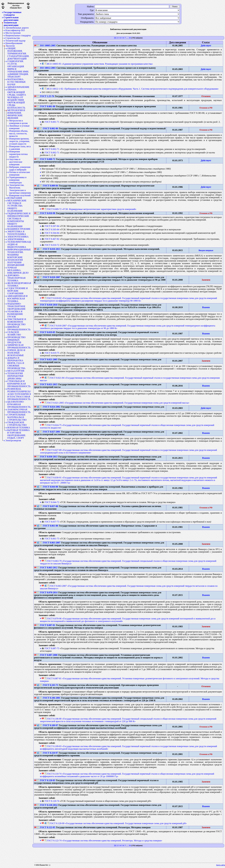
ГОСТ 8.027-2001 (50, 432)
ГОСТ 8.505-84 (50, 230)
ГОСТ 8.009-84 (49, 186)
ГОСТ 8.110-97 (49, 753)
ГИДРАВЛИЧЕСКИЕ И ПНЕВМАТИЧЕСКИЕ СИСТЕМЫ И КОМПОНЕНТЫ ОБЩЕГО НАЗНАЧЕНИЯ (19, 220)
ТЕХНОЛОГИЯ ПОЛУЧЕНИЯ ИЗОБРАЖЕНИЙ (16, 262)
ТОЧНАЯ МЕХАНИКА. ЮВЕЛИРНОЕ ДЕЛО (18, 270)
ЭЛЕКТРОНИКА (16, 239)
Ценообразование (14, 43)
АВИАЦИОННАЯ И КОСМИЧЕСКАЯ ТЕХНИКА (17, 299)
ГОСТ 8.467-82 (50, 239)
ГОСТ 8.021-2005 (47, 359)
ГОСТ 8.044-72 (50, 502)
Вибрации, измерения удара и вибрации (20, 168)
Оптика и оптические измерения (20, 173)
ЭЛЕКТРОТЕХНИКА (18, 237)
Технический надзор (15, 41)
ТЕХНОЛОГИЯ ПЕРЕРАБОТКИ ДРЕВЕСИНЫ (15, 376)
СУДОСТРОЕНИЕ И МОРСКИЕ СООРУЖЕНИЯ (18, 291)
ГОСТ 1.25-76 (45, 96)
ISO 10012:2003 (46, 68)
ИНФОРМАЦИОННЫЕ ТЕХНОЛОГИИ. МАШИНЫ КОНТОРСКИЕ (19, 253)
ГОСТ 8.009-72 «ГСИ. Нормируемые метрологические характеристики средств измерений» (90, 209)
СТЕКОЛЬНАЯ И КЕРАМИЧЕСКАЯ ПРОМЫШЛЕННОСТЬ (19, 384)
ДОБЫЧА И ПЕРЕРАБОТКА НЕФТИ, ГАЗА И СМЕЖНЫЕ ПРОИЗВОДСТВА (16, 363)
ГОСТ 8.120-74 (50, 801)
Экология (10, 46)
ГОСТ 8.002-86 (49, 128)
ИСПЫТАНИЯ (15, 198)
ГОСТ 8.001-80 (46, 106)
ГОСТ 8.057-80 (49, 506)
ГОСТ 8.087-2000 (47, 655)
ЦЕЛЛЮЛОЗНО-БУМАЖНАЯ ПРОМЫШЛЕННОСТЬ (19, 404)
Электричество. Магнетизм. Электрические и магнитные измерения (20, 189)
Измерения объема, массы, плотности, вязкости (19, 133)
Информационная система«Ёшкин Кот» (16, 6)
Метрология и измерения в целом (18, 122)
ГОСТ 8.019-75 (50, 353)
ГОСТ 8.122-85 (46, 827)
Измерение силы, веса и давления (20, 148)
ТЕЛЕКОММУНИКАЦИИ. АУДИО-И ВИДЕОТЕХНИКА (19, 244)
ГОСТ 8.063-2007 (50, 543)
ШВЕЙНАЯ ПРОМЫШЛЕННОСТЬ (19, 328)
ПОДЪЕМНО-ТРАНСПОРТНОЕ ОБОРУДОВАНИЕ (16, 306)
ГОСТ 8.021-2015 (47, 384)
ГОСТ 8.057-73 (50, 522)
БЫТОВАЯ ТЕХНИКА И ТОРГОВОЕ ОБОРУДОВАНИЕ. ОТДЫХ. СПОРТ (18, 434)
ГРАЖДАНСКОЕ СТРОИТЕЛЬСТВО (17, 424)
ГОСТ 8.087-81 (46, 625)
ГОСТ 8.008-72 (46, 159)
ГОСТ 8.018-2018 (47, 305)
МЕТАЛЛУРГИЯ (16, 371)
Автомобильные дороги (17, 28)
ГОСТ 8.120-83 (46, 780)
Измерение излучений (20, 195)
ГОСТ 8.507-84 (50, 226)
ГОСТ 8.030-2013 (47, 457)
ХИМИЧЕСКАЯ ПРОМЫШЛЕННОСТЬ (19, 346)
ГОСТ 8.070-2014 (47, 592)
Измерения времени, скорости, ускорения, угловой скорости (19, 141)
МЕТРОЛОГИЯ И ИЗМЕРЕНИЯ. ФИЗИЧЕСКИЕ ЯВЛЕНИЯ (16, 114)
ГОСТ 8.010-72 (50, 245)
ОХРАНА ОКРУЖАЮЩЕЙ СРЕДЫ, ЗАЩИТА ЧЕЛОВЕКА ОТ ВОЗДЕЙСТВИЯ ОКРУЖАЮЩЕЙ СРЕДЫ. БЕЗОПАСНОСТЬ (17, 99)
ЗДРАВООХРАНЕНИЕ (18, 87)
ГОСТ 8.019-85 (46, 332)
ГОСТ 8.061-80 (49, 526)
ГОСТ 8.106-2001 (50, 698)
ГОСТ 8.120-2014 (47, 805)
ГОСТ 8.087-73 (50, 648)
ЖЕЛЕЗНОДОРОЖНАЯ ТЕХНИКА (19, 284)
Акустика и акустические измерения (16, 162)
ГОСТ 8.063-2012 (47, 568)
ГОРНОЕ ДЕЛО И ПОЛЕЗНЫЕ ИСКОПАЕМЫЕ (16, 353)
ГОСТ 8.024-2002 (50, 407)
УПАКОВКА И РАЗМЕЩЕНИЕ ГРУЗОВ (15, 314)
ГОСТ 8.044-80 (49, 487)
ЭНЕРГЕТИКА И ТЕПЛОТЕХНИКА (17, 233)
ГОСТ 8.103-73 (49, 685)
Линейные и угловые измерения (19, 127)
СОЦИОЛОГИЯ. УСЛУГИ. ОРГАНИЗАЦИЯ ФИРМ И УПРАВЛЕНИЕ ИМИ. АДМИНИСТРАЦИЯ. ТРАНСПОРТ (18, 69)
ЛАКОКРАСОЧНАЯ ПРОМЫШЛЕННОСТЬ (19, 411)
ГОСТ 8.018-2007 (50, 277)
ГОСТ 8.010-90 (46, 213)
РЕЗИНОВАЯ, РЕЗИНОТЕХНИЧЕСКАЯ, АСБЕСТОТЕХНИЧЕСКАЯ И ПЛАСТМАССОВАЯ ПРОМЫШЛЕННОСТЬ (19, 394)
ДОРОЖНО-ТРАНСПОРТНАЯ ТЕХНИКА (16, 278)
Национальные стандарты (18, 35)
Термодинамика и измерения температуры (18, 180)
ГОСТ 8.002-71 (50, 149)
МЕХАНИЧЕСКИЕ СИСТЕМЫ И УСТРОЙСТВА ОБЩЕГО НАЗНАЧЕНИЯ (17, 206)
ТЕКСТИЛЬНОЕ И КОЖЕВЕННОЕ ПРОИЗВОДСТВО (17, 322)
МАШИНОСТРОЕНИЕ (19, 229)
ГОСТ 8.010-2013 (50, 249)
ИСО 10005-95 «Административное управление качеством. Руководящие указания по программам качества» (99, 64)
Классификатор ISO (15, 30)
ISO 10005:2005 (46, 45)
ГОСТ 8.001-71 (50, 122)
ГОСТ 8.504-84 (50, 233)
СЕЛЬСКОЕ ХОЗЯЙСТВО (14, 333)
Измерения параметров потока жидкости (18, 154)
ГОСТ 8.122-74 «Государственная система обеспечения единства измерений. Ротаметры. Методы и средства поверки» (103, 841)
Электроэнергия (13, 440)
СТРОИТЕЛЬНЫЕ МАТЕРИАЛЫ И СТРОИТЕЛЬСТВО (17, 417)
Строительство (13, 38)
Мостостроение (13, 33)
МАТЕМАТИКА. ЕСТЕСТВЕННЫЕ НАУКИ (17, 82)
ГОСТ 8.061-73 (50, 539)
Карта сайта (221, 865)
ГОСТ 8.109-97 (49, 725)
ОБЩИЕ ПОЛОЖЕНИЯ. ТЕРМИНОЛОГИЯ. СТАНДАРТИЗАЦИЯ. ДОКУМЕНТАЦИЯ (18, 54)
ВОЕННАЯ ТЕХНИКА (19, 428)
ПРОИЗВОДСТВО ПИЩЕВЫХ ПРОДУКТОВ (16, 340)
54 (130, 38)
